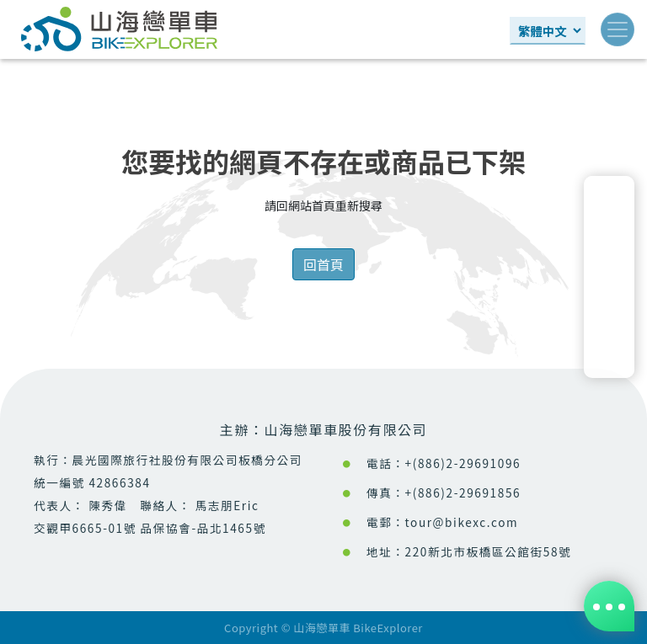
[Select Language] (548, 31)
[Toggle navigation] (618, 29)
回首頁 (323, 264)
